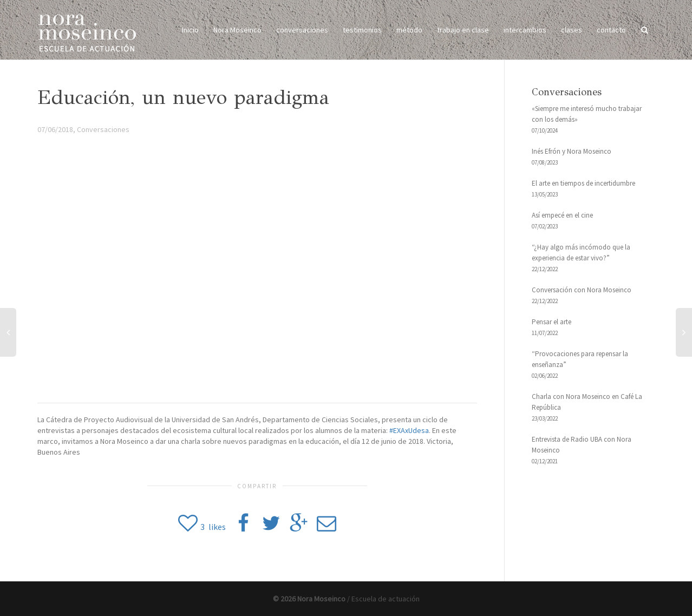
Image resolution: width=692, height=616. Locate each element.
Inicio (190, 30)
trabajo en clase (463, 30)
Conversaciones (103, 129)
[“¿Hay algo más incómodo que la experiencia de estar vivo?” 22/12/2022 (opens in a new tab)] (593, 258)
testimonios (362, 30)
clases (572, 30)
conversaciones (302, 30)
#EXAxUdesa (409, 430)
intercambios (525, 30)
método (409, 30)
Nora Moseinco (237, 30)
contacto (611, 30)
